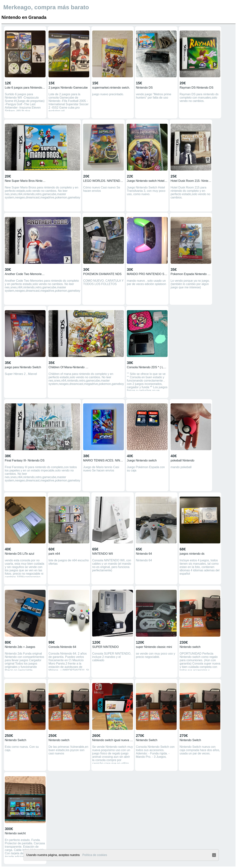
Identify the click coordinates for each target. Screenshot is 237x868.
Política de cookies (95, 855)
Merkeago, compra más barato (46, 7)
